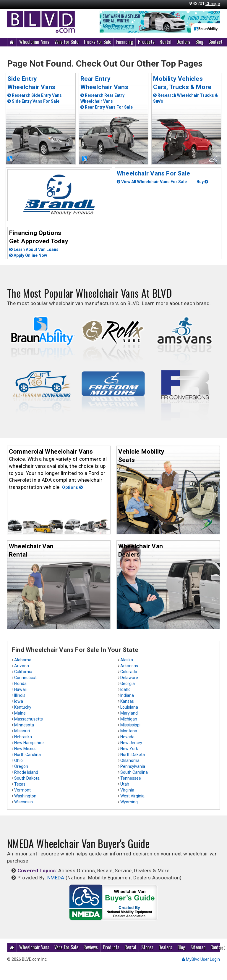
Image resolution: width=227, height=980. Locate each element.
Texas (20, 784)
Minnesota (24, 725)
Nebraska (23, 737)
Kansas (127, 701)
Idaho (125, 689)
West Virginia (132, 796)
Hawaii (20, 689)
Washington (25, 796)
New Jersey (131, 743)
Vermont (22, 790)
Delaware (129, 678)
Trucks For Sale (97, 42)
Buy (202, 182)
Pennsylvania (133, 766)
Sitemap (198, 947)
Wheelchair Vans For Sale (153, 173)
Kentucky (23, 707)
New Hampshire (29, 743)
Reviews (91, 947)
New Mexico (25, 749)
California (23, 672)
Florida (20, 684)
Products (146, 42)
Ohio (18, 760)
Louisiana (129, 707)
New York (129, 749)
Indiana (127, 695)
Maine (20, 713)
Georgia (128, 684)
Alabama (23, 660)
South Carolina (134, 772)
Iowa (19, 701)
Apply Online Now (28, 255)
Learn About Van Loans (34, 249)
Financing (125, 42)
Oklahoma (130, 760)
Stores (147, 947)
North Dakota (133, 755)
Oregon (21, 766)
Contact (215, 42)
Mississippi (130, 725)
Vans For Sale (66, 42)
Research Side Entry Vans (35, 95)
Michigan (129, 719)
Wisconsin (23, 802)
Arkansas (129, 666)
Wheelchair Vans (34, 42)
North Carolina (27, 755)
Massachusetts (29, 719)
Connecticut (25, 678)
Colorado (129, 672)
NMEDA (56, 878)
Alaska (127, 660)
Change (213, 4)
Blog (199, 42)
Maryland (129, 713)
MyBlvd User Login (201, 959)
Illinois (20, 695)
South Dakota (27, 778)
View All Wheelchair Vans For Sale (152, 182)
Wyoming (129, 802)
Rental (166, 42)
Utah (125, 784)
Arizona (22, 666)
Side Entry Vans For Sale (33, 101)
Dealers (183, 42)
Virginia (127, 790)
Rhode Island (26, 772)
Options (72, 487)
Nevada (127, 737)
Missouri (22, 731)
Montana (129, 731)
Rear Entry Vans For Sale (107, 107)
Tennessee (131, 778)
